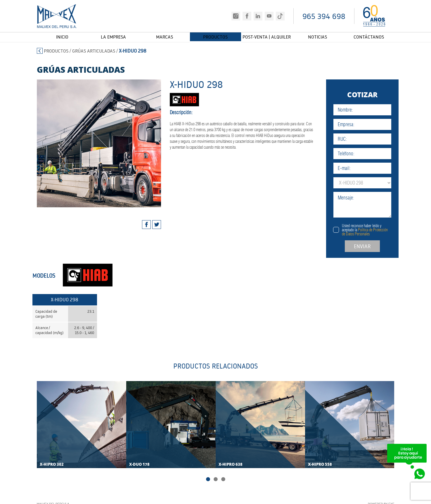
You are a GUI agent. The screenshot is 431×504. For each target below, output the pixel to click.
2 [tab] (216, 480)
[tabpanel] (94, 143)
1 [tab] (208, 480)
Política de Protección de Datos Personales (375, 232)
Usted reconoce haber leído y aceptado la (375, 230)
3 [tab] (223, 480)
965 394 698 (324, 16)
